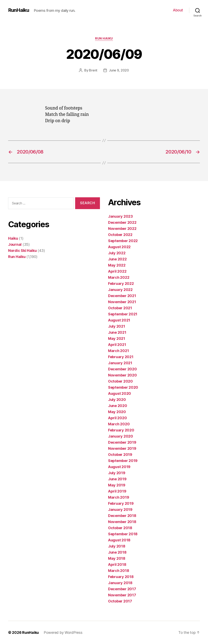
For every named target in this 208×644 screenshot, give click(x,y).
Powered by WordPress (63, 632)
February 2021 (121, 357)
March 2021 (118, 351)
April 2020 (117, 418)
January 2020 (121, 436)
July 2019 (117, 473)
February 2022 (121, 284)
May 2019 (117, 485)
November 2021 (122, 302)
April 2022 (117, 271)
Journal (15, 244)
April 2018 (117, 564)
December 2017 (122, 589)
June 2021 (117, 332)
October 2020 (120, 381)
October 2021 (120, 308)
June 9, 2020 (119, 70)
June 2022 (117, 259)
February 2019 (121, 503)
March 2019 (119, 497)
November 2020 (122, 375)
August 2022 (119, 247)
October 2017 (120, 601)
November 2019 (122, 448)
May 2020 (117, 412)
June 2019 (117, 479)
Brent (93, 70)
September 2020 (123, 387)
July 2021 (117, 326)
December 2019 (122, 442)
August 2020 (120, 393)
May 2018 (117, 558)
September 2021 (123, 314)
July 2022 (117, 253)
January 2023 (120, 216)
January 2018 (120, 583)
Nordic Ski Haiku (22, 251)
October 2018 (120, 528)
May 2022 (117, 265)
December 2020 (122, 369)
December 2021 (122, 296)
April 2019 (117, 491)
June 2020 (118, 406)
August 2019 (119, 467)
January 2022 (120, 290)
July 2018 (117, 546)
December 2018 (122, 516)
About (178, 10)
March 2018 (119, 571)
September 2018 (123, 534)
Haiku (13, 238)
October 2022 (120, 235)
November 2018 (122, 522)
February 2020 (121, 430)
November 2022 (122, 229)
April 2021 (117, 345)
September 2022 (123, 241)
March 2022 (119, 277)
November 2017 (122, 595)
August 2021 (119, 320)
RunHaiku (19, 10)
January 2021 (120, 363)
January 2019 (120, 510)
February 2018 (121, 577)
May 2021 (117, 338)
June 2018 (117, 552)
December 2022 (122, 222)
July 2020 (117, 400)
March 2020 (119, 424)
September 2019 (123, 461)
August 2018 (119, 540)
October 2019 (120, 455)
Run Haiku (104, 38)
